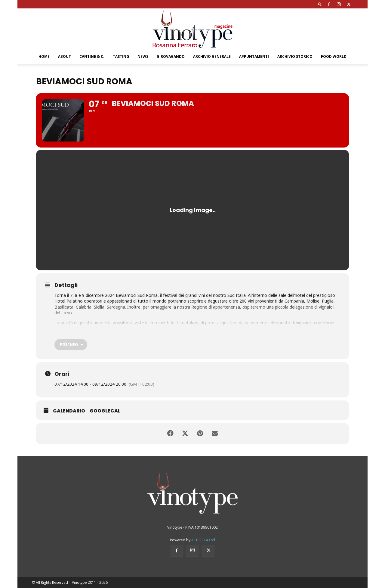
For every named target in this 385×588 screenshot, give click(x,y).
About (65, 56)
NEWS (143, 56)
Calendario (69, 411)
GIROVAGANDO (171, 56)
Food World (334, 56)
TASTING (121, 56)
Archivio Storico (295, 56)
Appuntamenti (254, 56)
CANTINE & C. (92, 56)
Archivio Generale (212, 56)
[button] (320, 4)
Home (44, 56)
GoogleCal (105, 411)
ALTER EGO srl (203, 540)
